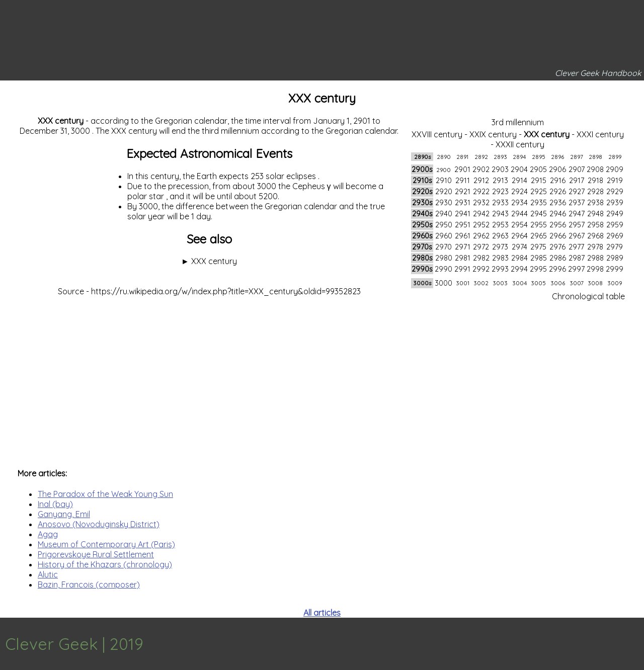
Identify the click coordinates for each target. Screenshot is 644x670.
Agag (48, 534)
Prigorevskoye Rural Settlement (96, 554)
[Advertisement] (322, 377)
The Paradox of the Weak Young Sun (105, 494)
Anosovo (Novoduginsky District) (99, 524)
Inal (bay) (55, 504)
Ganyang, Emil (64, 514)
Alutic (48, 574)
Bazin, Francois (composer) (89, 584)
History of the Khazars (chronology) (105, 564)
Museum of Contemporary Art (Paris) (106, 544)
